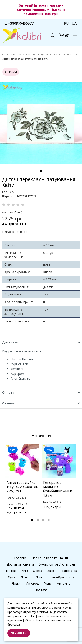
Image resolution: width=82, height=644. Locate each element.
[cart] (61, 35)
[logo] (22, 36)
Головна (20, 558)
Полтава (41, 590)
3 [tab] (43, 520)
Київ (25, 571)
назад (11, 72)
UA (74, 23)
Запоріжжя (70, 571)
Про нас (10, 571)
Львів (40, 577)
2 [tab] (38, 520)
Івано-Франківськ (61, 577)
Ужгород (32, 583)
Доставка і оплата (20, 564)
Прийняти (19, 633)
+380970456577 (19, 23)
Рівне (48, 583)
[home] (12, 55)
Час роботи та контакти (50, 558)
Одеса (38, 571)
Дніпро (26, 577)
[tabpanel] (41, 123)
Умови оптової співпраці (57, 564)
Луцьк (16, 583)
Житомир (64, 583)
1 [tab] (41, 171)
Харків (52, 571)
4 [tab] (49, 520)
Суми (12, 577)
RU (66, 23)
